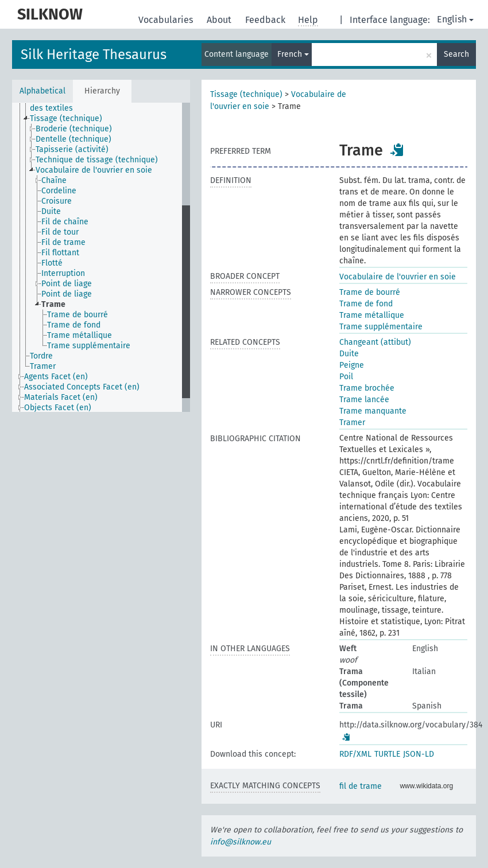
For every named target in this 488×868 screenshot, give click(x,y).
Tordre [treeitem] (41, 356)
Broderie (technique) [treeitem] (74, 129)
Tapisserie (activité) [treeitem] (72, 149)
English (455, 19)
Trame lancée (364, 400)
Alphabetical (42, 91)
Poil (346, 377)
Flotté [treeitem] (52, 263)
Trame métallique (372, 315)
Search (456, 54)
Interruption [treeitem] (63, 273)
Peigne (352, 365)
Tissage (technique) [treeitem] (66, 118)
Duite (349, 354)
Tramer (352, 423)
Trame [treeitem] (53, 304)
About (220, 20)
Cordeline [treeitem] (59, 191)
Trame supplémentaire (381, 327)
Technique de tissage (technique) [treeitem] (97, 160)
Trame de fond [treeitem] (74, 325)
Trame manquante (373, 411)
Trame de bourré (370, 292)
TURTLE (387, 754)
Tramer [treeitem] (43, 366)
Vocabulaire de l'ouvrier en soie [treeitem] (94, 170)
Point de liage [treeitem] (67, 284)
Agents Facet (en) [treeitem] (56, 377)
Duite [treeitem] (51, 211)
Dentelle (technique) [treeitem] (73, 139)
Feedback (266, 20)
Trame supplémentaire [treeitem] (89, 346)
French (293, 54)
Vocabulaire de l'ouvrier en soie (398, 277)
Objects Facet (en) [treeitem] (58, 408)
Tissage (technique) (246, 94)
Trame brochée (367, 388)
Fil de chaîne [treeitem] (65, 222)
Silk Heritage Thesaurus (94, 55)
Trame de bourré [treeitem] (78, 315)
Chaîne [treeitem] (54, 180)
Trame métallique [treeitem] (80, 335)
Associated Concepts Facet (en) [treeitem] (82, 387)
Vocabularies (167, 20)
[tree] (101, 257)
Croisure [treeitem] (57, 201)
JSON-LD (419, 754)
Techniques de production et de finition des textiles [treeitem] (102, 103)
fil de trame (361, 786)
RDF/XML (355, 754)
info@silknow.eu (241, 842)
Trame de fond (366, 304)
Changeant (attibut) (375, 342)
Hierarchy (102, 91)
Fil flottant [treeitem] (60, 253)
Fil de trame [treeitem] (63, 242)
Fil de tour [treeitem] (60, 232)
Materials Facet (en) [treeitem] (61, 397)
